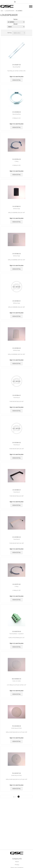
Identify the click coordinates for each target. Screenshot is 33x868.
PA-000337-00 (16, 773)
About (17, 861)
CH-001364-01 (17, 395)
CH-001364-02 (16, 442)
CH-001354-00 (17, 159)
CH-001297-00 (16, 65)
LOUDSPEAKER (10, 11)
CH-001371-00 (16, 584)
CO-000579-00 (17, 631)
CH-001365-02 (16, 537)
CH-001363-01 (16, 301)
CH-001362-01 (16, 206)
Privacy (17, 865)
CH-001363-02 (17, 348)
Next (19, 797)
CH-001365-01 (17, 490)
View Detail (16, 80)
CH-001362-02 (17, 254)
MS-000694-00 (16, 679)
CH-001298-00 (17, 112)
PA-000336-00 (17, 726)
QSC (2, 11)
